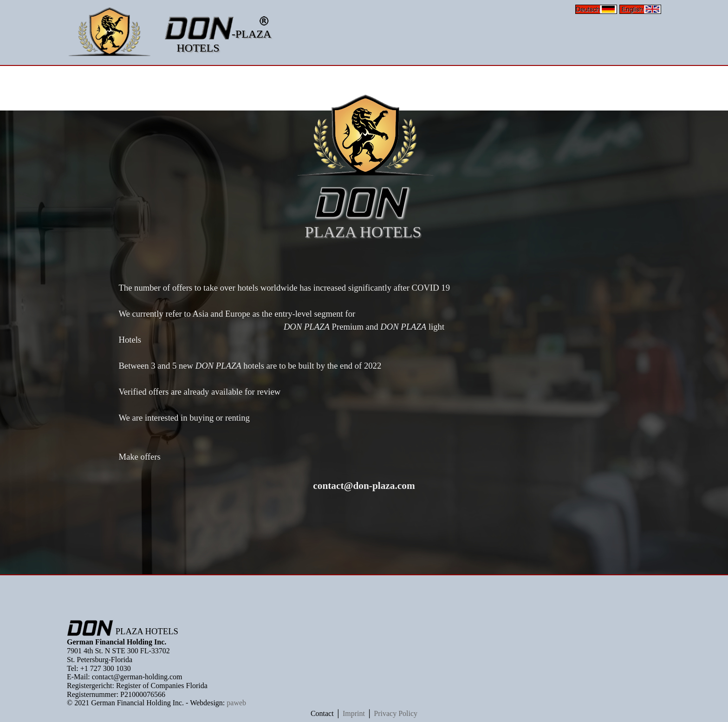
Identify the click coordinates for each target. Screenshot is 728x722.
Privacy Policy (396, 713)
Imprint (354, 713)
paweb (236, 703)
